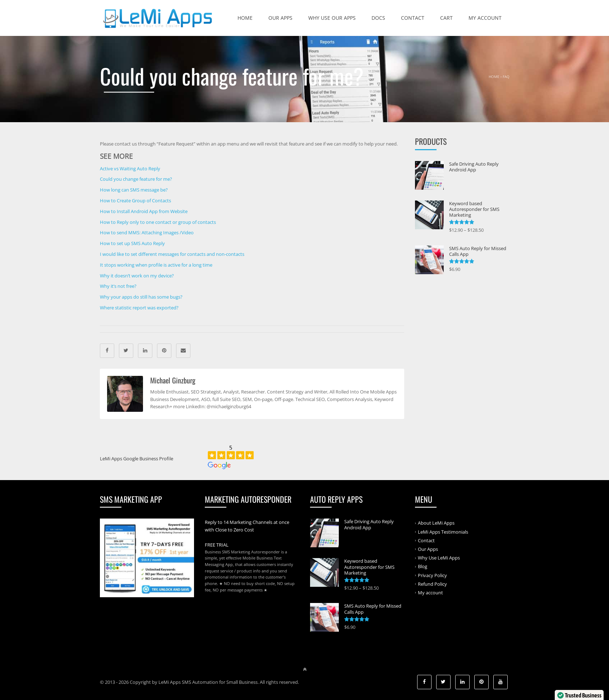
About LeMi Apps (436, 523)
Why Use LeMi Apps (439, 558)
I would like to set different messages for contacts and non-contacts (172, 254)
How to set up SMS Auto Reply (132, 243)
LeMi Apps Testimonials (443, 531)
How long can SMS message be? (134, 190)
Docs (378, 18)
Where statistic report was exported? (139, 308)
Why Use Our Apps (332, 18)
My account (485, 18)
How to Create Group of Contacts (135, 201)
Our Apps (280, 18)
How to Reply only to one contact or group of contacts (158, 222)
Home (245, 18)
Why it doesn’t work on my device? (137, 276)
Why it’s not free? (118, 286)
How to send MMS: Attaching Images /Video (147, 232)
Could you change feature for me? (136, 179)
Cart (446, 18)
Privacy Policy (432, 575)
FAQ (506, 77)
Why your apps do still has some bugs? (141, 297)
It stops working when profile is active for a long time (156, 265)
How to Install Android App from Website (144, 211)
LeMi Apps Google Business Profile (137, 459)
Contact (413, 18)
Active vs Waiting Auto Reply (130, 169)
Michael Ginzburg (173, 380)
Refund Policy (432, 584)
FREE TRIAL (217, 545)
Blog (423, 566)
